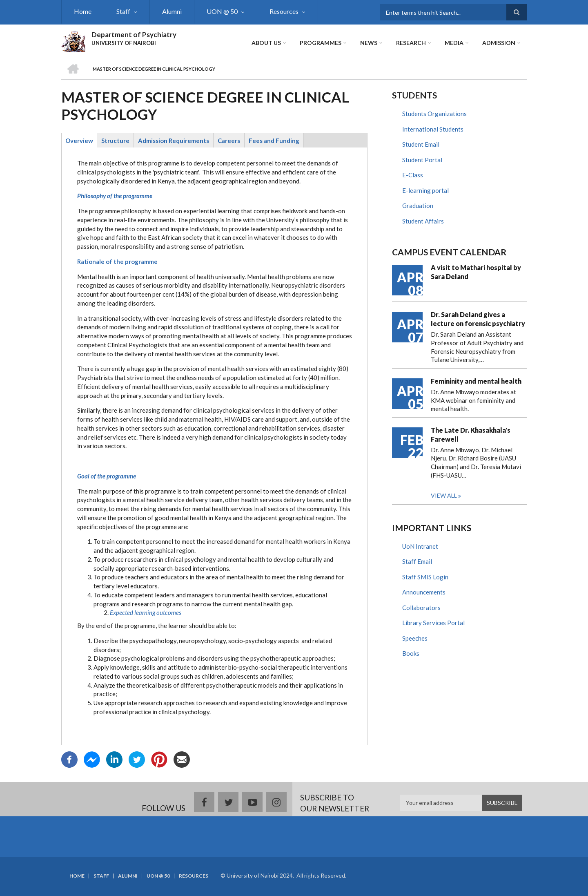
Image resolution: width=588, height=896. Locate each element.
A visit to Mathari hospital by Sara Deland (476, 272)
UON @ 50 (222, 11)
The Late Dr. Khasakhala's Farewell (471, 435)
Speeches (415, 638)
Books (411, 653)
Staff (123, 11)
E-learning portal (425, 190)
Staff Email (417, 561)
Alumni (172, 11)
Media (454, 43)
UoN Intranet (420, 546)
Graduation (418, 206)
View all (444, 495)
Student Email (421, 144)
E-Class (413, 175)
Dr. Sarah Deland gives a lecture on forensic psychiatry (478, 319)
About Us (266, 43)
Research (411, 43)
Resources (284, 11)
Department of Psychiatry (134, 35)
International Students (433, 129)
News (369, 43)
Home (83, 11)
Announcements (424, 592)
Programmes (321, 43)
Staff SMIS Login (425, 577)
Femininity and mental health (476, 381)
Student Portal (422, 160)
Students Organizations (434, 114)
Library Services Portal (433, 623)
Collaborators (421, 608)
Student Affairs (423, 221)
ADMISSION (499, 43)
